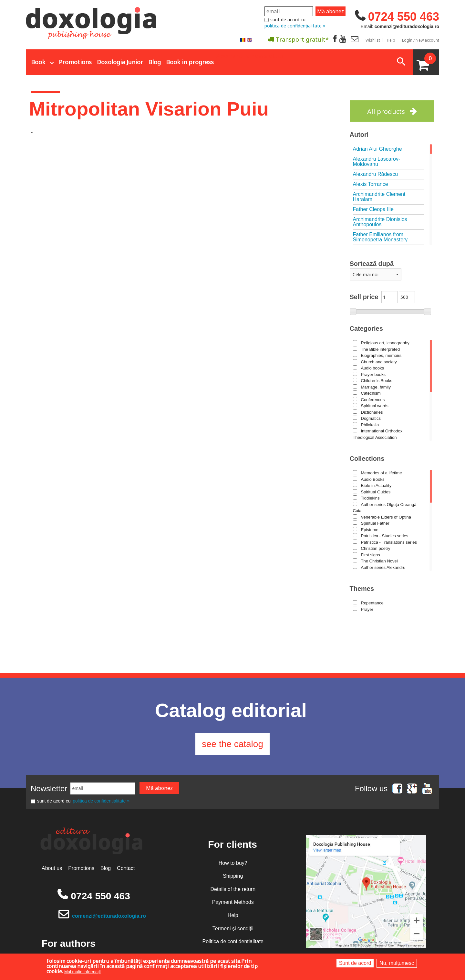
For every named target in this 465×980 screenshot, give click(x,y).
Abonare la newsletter (250, 55)
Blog (155, 62)
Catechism (371, 393)
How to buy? (233, 863)
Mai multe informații (83, 972)
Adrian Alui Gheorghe (377, 149)
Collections (367, 459)
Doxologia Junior (120, 62)
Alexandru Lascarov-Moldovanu (377, 162)
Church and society (379, 362)
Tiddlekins (370, 498)
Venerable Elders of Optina (386, 517)
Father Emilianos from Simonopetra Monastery (380, 237)
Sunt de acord (355, 963)
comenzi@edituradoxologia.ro (109, 916)
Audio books (373, 368)
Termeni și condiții (233, 929)
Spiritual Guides (376, 492)
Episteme (370, 530)
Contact (126, 868)
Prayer (367, 609)
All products (386, 111)
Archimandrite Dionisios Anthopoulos (380, 222)
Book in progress (190, 62)
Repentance (372, 603)
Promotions (75, 62)
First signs (371, 555)
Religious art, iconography (385, 343)
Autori (359, 135)
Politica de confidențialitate (233, 941)
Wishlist (373, 40)
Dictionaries (372, 412)
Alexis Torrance (371, 184)
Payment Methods (233, 902)
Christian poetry (376, 548)
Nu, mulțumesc (397, 963)
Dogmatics (371, 418)
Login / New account (421, 40)
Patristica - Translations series (389, 542)
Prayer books (373, 374)
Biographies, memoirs (381, 355)
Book (38, 62)
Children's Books (377, 381)
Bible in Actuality (376, 485)
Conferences (373, 400)
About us (52, 868)
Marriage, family (376, 387)
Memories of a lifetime (382, 473)
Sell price (364, 297)
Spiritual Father (375, 523)
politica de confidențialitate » (295, 26)
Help (391, 40)
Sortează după (372, 264)
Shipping (233, 876)
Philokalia (370, 425)
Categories (366, 328)
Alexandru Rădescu (376, 174)
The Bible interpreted (381, 349)
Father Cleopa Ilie (373, 209)
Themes (362, 589)
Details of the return (233, 889)
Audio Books (373, 479)
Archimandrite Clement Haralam (379, 197)
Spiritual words (375, 406)
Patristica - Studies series (385, 536)
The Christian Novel (379, 561)
